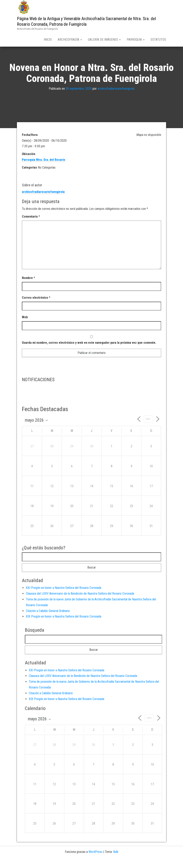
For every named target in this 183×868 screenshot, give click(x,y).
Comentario (31, 225)
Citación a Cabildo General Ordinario (48, 619)
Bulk (116, 860)
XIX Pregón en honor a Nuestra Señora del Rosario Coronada (64, 625)
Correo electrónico (36, 306)
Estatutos (158, 40)
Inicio (48, 40)
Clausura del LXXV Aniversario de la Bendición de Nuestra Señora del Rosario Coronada (80, 602)
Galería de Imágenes (104, 40)
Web (25, 325)
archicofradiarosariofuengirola (116, 97)
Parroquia (136, 40)
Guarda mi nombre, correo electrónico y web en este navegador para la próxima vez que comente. (89, 351)
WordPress (95, 860)
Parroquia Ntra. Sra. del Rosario (44, 168)
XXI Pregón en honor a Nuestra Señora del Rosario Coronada (64, 596)
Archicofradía (70, 40)
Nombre (28, 286)
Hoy (148, 427)
